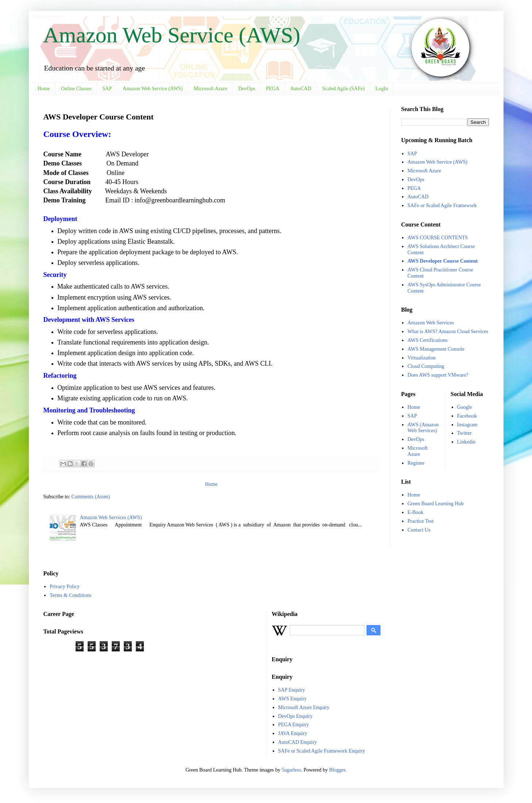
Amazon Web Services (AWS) (111, 517)
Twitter (464, 433)
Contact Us (419, 530)
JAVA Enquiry (293, 733)
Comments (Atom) (91, 497)
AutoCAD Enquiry (298, 742)
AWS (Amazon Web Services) (423, 428)
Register (416, 463)
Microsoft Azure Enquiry (304, 707)
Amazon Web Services (431, 323)
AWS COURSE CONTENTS (438, 238)
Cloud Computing (426, 366)
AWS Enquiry (293, 699)
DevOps (246, 89)
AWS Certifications (428, 340)
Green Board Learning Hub (436, 504)
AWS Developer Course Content (443, 261)
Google (465, 407)
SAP (107, 89)
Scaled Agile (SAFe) (343, 89)
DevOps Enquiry (296, 716)
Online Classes (76, 89)
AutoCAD (301, 89)
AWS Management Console (436, 349)
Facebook (467, 416)
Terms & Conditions (70, 595)
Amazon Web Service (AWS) (172, 35)
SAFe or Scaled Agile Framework (442, 205)
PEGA (273, 89)
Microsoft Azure (210, 89)
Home (44, 89)
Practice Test (420, 521)
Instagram (467, 425)
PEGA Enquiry (294, 725)
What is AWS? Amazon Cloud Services (448, 332)
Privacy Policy (65, 587)
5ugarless (291, 770)
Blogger (337, 770)
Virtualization (422, 358)
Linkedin (466, 442)
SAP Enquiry (292, 690)
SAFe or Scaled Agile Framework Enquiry (322, 751)
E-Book (416, 512)
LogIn (382, 89)
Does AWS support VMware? (438, 375)
